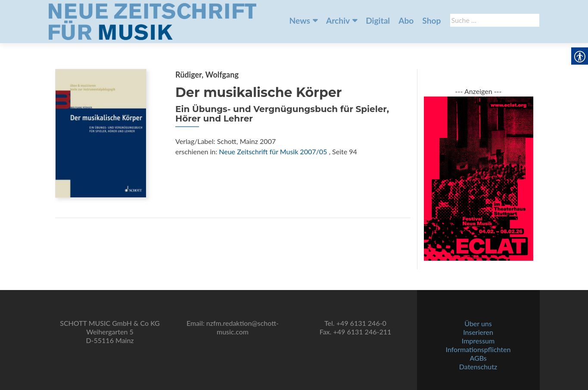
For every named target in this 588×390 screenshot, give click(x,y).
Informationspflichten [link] (478, 349)
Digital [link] (378, 20)
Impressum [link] (478, 341)
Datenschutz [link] (478, 367)
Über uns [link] (478, 323)
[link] (152, 21)
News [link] (300, 20)
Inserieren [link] (478, 332)
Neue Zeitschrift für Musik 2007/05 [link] (273, 151)
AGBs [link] (478, 358)
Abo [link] (406, 20)
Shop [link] (431, 20)
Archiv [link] (338, 20)
